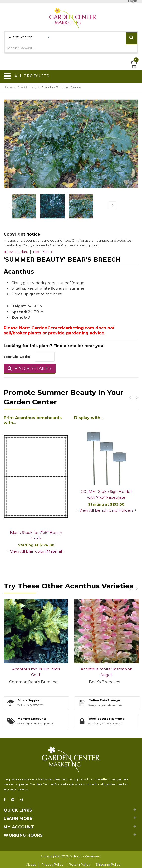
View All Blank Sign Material (36, 551)
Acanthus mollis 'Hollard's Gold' (36, 672)
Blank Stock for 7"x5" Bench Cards (36, 535)
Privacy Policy (52, 864)
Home (8, 87)
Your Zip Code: (17, 357)
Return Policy (80, 864)
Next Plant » (43, 252)
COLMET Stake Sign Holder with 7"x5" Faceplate (106, 494)
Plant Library (27, 87)
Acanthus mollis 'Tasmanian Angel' (106, 672)
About (31, 864)
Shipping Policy (108, 864)
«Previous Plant (16, 252)
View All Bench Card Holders (106, 510)
